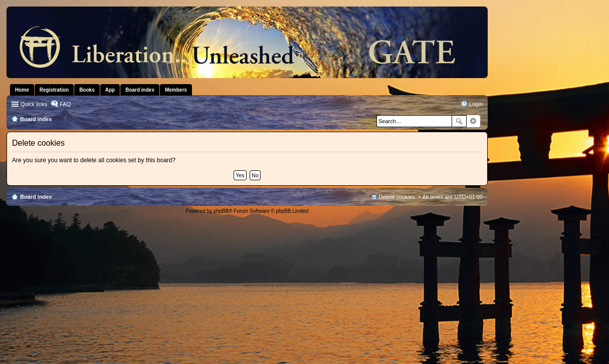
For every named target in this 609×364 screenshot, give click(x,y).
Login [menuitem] (476, 104)
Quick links (34, 104)
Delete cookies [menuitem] (397, 197)
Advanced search (473, 121)
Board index (36, 197)
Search (459, 121)
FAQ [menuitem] (65, 104)
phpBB (221, 211)
